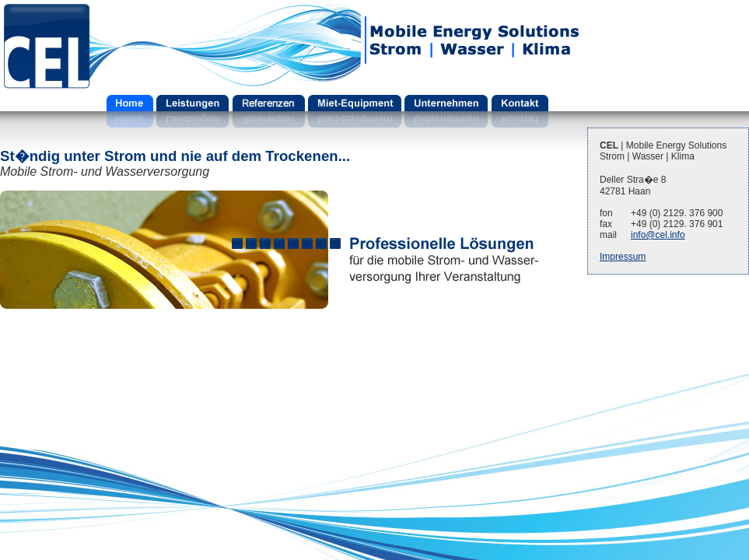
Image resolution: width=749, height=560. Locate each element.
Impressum (623, 257)
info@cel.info (658, 235)
